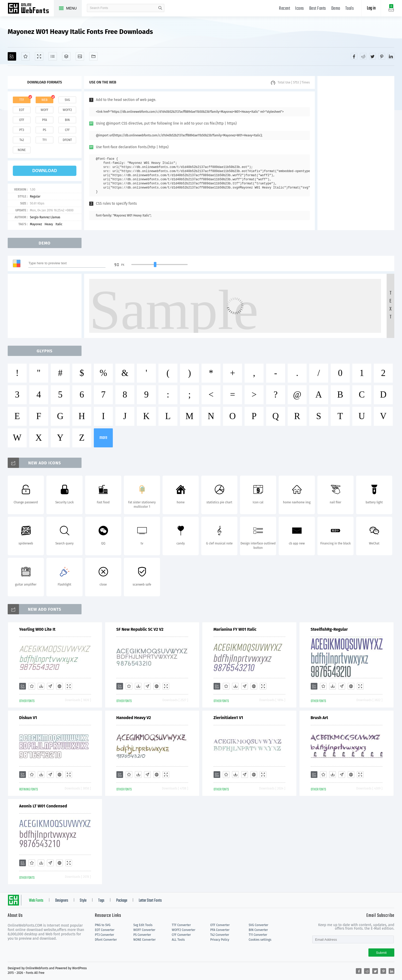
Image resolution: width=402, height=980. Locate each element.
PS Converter (142, 935)
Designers (62, 901)
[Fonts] (93, 56)
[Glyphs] (53, 56)
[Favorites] (26, 56)
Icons (300, 9)
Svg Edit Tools (143, 925)
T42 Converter (220, 935)
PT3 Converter (104, 935)
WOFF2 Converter (184, 930)
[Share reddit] (363, 56)
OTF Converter (220, 925)
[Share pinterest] (382, 56)
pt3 (22, 130)
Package (122, 901)
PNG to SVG (103, 925)
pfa (44, 120)
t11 (44, 140)
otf (22, 120)
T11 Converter (258, 935)
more (103, 438)
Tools (350, 9)
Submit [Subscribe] (381, 953)
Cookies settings (260, 940)
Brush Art (319, 718)
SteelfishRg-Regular (329, 629)
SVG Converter (258, 925)
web (45, 100)
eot (22, 110)
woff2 (67, 110)
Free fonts (31, 9)
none (22, 150)
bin (67, 120)
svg (67, 100)
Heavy (49, 224)
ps (44, 130)
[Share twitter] (373, 56)
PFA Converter (220, 930)
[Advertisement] (356, 153)
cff (67, 130)
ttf (22, 100)
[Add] (12, 56)
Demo (336, 9)
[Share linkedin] (391, 56)
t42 (22, 140)
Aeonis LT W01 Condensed (43, 806)
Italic (59, 224)
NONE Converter (144, 940)
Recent (284, 9)
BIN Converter (258, 930)
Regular (35, 196)
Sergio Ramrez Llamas (45, 217)
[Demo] (39, 56)
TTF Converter (181, 925)
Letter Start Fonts (150, 901)
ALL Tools (178, 940)
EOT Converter (105, 930)
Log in (371, 8)
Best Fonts (318, 9)
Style (83, 901)
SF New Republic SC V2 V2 (140, 629)
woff (44, 110)
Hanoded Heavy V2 (134, 718)
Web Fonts (36, 901)
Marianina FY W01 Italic (235, 629)
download (45, 171)
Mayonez (36, 224)
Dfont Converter (106, 940)
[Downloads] (41, 686)
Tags (101, 901)
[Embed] (59, 686)
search (160, 8)
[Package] (66, 56)
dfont (67, 140)
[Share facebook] (354, 56)
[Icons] (80, 56)
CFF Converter (181, 935)
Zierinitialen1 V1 (228, 718)
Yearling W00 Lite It (37, 629)
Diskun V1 (28, 718)
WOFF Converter (144, 930)
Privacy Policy (220, 940)
